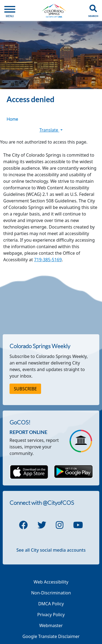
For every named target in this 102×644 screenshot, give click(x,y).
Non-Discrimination (51, 593)
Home (12, 119)
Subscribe (25, 389)
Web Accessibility (51, 582)
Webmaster (51, 625)
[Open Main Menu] (10, 10)
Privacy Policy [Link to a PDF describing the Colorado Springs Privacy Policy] (51, 615)
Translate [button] (51, 130)
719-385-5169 (48, 260)
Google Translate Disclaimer (51, 636)
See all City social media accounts (51, 550)
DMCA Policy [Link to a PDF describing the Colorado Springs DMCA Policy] (51, 604)
